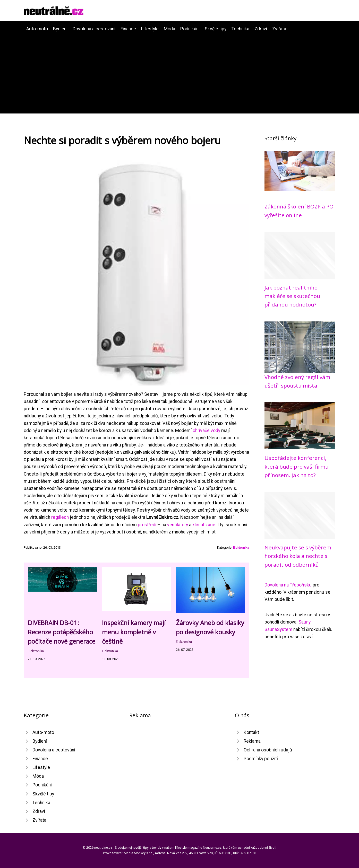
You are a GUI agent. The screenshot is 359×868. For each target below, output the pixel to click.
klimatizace (204, 525)
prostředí (147, 525)
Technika (240, 29)
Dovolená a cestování (94, 29)
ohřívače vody (206, 431)
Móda (169, 29)
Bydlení (60, 29)
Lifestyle (150, 29)
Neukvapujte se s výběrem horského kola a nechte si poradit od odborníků (298, 556)
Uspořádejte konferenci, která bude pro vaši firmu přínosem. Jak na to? (297, 466)
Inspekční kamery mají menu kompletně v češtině (134, 632)
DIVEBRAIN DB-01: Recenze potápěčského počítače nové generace (62, 632)
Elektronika (241, 547)
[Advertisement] (179, 71)
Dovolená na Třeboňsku (288, 585)
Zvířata (279, 29)
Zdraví (261, 29)
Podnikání (190, 29)
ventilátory (178, 525)
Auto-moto (37, 29)
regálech (60, 517)
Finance (128, 29)
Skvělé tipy (216, 29)
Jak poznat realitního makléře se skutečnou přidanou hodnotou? (292, 296)
